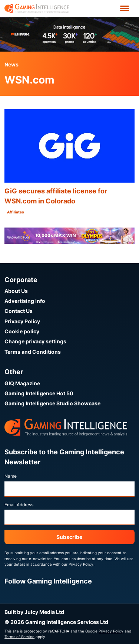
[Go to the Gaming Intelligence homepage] (37, 8)
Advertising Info (25, 301)
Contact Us (19, 311)
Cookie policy (22, 331)
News (11, 64)
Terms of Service (19, 637)
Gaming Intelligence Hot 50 (39, 393)
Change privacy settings (35, 341)
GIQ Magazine (22, 383)
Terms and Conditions (33, 352)
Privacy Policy (22, 321)
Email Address (19, 505)
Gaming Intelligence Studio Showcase (52, 403)
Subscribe (69, 537)
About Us (16, 291)
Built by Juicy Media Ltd (34, 612)
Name (11, 476)
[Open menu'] (125, 8)
